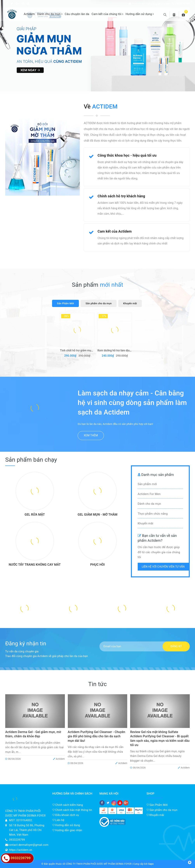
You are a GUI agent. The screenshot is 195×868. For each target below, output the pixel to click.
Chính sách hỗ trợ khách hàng (121, 196)
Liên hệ (58, 820)
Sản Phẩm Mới (157, 805)
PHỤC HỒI (98, 565)
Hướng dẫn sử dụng (140, 14)
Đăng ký (176, 646)
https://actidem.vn (21, 850)
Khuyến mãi (155, 815)
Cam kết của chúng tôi (107, 14)
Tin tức (97, 684)
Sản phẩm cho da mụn (162, 810)
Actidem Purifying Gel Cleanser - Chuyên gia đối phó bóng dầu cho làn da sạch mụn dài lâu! (97, 736)
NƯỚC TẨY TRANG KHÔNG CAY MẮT (35, 565)
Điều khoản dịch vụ (66, 815)
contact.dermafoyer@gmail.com (151, 4)
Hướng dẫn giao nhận (67, 830)
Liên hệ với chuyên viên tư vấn (163, 567)
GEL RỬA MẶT (35, 515)
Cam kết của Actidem (115, 231)
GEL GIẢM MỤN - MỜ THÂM (98, 515)
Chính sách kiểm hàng (68, 805)
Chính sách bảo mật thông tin (72, 810)
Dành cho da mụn (50, 14)
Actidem (29, 14)
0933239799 (182, 4)
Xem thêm (91, 435)
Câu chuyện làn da (77, 14)
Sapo (151, 864)
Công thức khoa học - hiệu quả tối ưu (127, 155)
